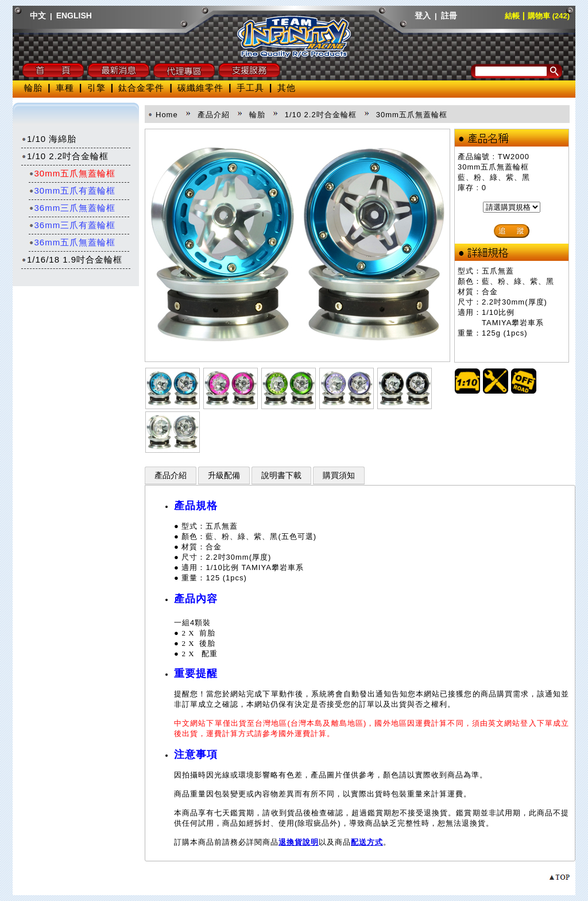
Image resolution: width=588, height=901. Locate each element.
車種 (65, 88)
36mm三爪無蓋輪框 (72, 208)
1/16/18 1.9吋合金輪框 (72, 259)
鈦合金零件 (141, 88)
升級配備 (224, 475)
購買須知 (339, 475)
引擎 (96, 88)
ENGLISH (74, 16)
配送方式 (367, 842)
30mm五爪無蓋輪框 (72, 173)
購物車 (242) (549, 16)
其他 (287, 88)
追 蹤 (512, 231)
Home (167, 115)
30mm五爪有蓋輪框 (72, 190)
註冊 (449, 16)
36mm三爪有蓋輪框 (72, 225)
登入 (423, 16)
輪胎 (33, 88)
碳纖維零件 (200, 88)
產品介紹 (171, 475)
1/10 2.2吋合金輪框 (65, 156)
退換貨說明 (299, 842)
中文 (38, 16)
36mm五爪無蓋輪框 (72, 242)
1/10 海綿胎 (49, 139)
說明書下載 (281, 475)
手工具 (250, 88)
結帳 (512, 16)
